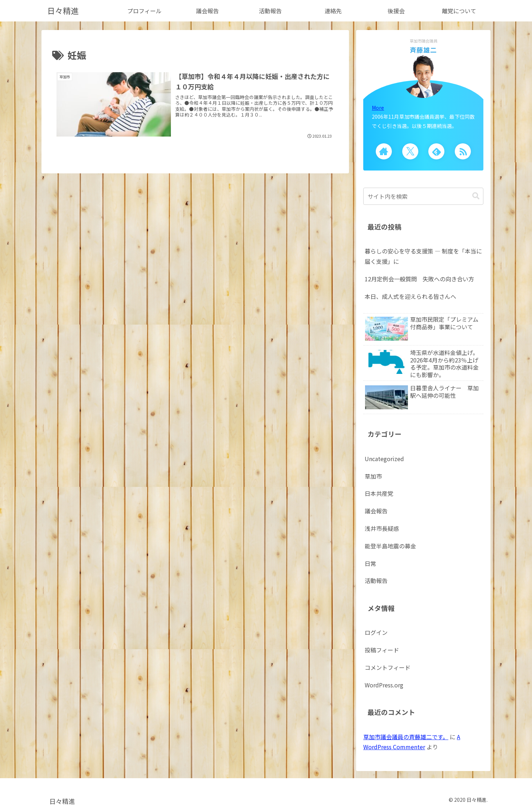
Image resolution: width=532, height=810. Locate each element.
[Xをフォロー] (410, 151)
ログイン (376, 632)
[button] (476, 196)
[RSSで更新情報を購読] (463, 151)
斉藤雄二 (423, 50)
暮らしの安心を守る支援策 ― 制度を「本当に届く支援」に (423, 256)
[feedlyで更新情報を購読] (436, 151)
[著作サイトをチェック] (384, 151)
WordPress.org (384, 685)
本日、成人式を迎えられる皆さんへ (410, 296)
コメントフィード (388, 667)
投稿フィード (382, 650)
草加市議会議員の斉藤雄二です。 (406, 737)
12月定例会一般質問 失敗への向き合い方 (419, 279)
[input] (423, 196)
